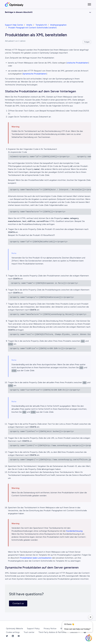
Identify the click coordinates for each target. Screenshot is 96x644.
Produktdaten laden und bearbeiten (36, 558)
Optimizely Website (14, 629)
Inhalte (29, 25)
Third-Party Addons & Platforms (52, 632)
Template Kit (41, 25)
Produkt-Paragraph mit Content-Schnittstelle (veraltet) (32, 28)
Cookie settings (13, 632)
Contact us (18, 603)
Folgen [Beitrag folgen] (87, 42)
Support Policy (33, 629)
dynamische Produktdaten (35, 74)
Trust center (29, 632)
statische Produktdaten (78, 63)
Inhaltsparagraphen (58, 25)
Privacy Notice (50, 629)
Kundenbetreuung (74, 531)
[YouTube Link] (19, 636)
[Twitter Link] (7, 636)
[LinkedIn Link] (13, 636)
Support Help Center (14, 25)
